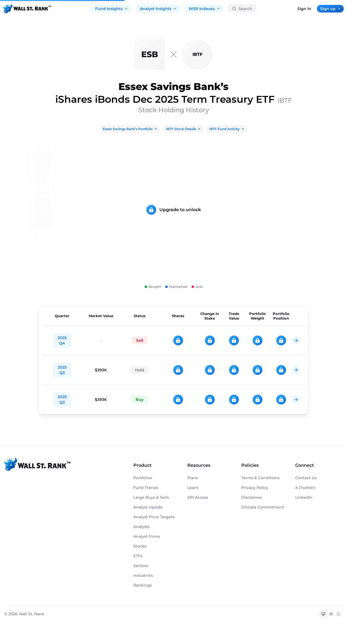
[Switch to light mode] (331, 614)
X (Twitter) (305, 488)
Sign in (304, 9)
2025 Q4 (62, 340)
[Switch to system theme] (323, 614)
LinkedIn (304, 497)
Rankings (143, 585)
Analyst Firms (147, 536)
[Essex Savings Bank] (150, 54)
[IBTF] (197, 54)
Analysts (142, 527)
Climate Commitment (263, 507)
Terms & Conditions (260, 478)
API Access (198, 497)
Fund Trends (146, 488)
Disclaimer (252, 497)
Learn (193, 488)
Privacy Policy (255, 488)
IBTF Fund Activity (227, 129)
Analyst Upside (148, 507)
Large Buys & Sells (151, 497)
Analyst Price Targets (154, 517)
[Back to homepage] (27, 9)
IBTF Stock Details (183, 129)
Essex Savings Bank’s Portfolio (130, 129)
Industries (143, 575)
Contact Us (306, 478)
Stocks (140, 546)
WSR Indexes (204, 9)
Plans (193, 478)
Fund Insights (112, 9)
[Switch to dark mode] (339, 614)
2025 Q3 (62, 370)
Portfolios (143, 478)
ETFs (138, 556)
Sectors (141, 566)
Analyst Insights (158, 9)
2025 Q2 (62, 400)
